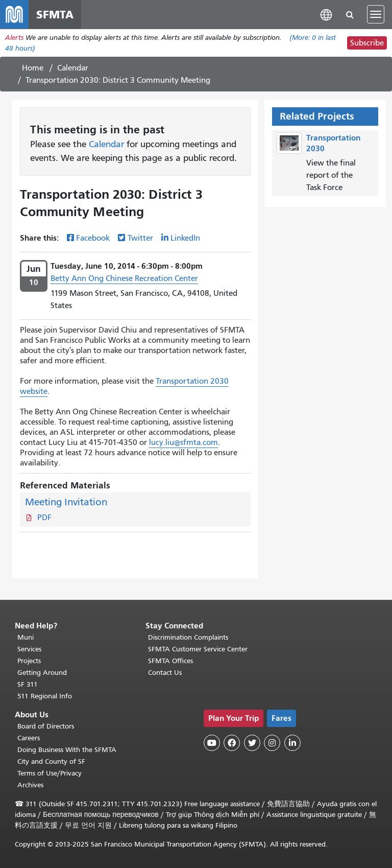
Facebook (93, 238)
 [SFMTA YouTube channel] (212, 743)
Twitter (140, 238)
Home (33, 68)
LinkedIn (185, 238)
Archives (30, 785)
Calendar (73, 68)
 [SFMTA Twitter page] (252, 743)
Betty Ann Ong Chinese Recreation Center (124, 278)
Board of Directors (46, 726)
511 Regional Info (45, 696)
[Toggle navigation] (376, 14)
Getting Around (42, 673)
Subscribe (367, 43)
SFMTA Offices (170, 661)
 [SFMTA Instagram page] (272, 743)
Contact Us (165, 673)
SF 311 (28, 684)
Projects (29, 661)
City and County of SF (51, 761)
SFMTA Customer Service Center (198, 649)
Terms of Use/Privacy (50, 773)
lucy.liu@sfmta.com (183, 442)
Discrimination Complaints (188, 637)
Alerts (14, 38)
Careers (29, 738)
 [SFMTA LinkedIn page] (292, 743)
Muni (26, 637)
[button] (326, 14)
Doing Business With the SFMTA (67, 750)
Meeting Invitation (66, 502)
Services (29, 649)
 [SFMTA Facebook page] (232, 743)
